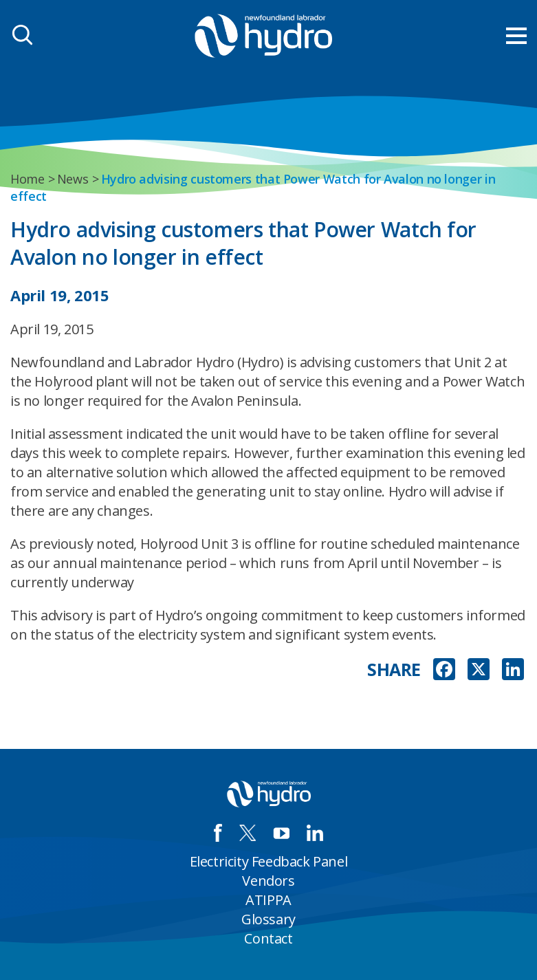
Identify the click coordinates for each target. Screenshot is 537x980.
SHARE (394, 669)
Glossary (268, 919)
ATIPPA (268, 900)
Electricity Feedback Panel (269, 861)
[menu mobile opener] (516, 36)
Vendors (268, 881)
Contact (268, 938)
